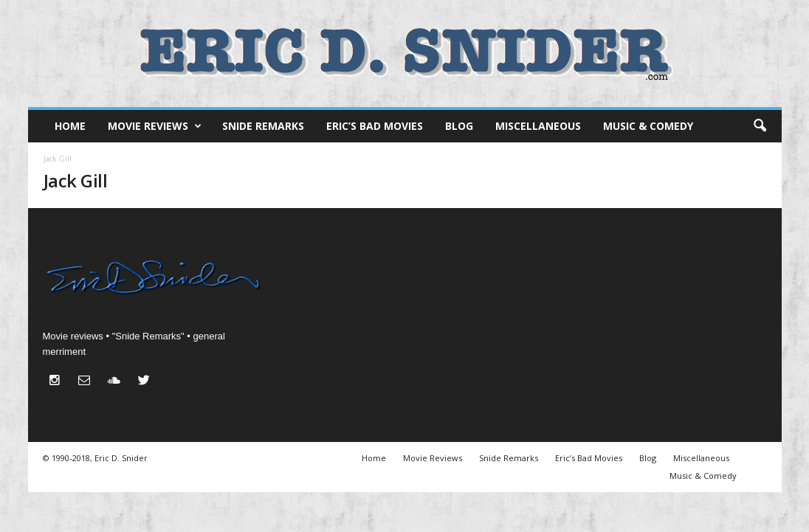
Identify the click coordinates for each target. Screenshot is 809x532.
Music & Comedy (648, 126)
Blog (459, 126)
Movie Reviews (155, 126)
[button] (760, 126)
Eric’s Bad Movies (375, 126)
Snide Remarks (263, 126)
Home (70, 126)
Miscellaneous (538, 126)
